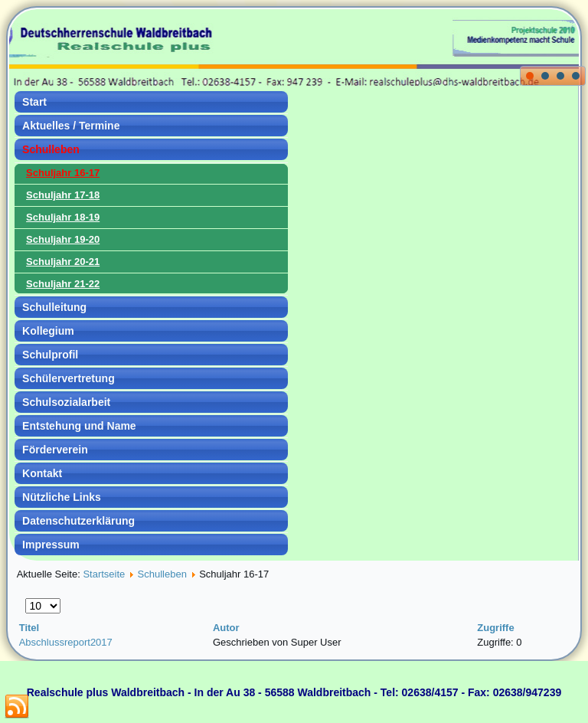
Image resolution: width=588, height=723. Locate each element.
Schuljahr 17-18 (63, 195)
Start (34, 102)
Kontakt (42, 473)
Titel (29, 628)
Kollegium (48, 331)
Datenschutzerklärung (78, 521)
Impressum (51, 545)
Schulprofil (50, 355)
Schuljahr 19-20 (63, 239)
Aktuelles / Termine (71, 126)
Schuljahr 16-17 (63, 173)
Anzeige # (26, 599)
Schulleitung (54, 307)
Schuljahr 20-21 (63, 262)
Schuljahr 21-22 (63, 284)
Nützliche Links (62, 497)
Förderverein (55, 450)
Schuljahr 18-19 (63, 217)
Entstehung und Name (79, 426)
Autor (226, 628)
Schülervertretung (69, 378)
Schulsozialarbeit (66, 402)
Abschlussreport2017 (66, 642)
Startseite (104, 574)
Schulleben (51, 149)
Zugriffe (495, 628)
